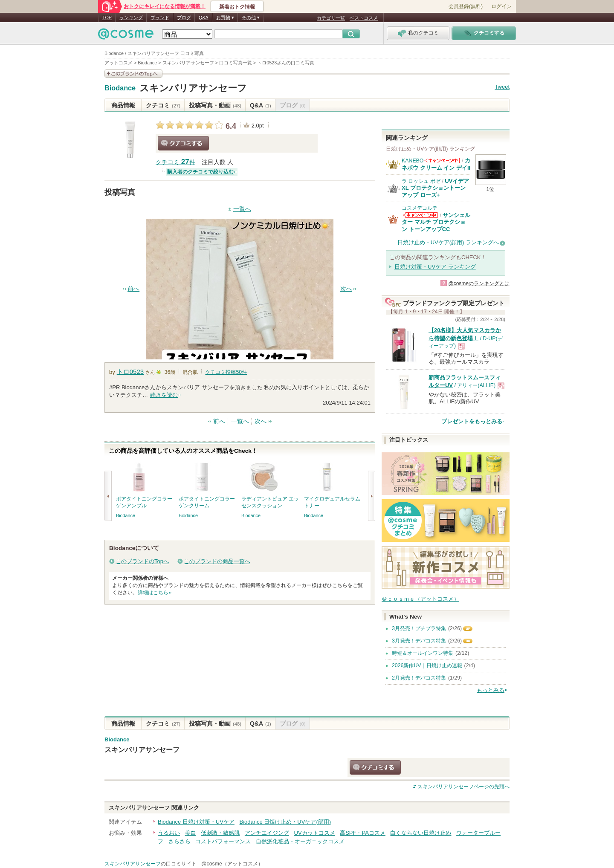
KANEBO (413, 161)
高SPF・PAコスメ (363, 833)
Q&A (204, 17)
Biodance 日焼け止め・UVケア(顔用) (285, 822)
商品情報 (123, 105)
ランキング (131, 17)
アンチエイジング (267, 833)
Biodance (120, 88)
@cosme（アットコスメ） (232, 864)
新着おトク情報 (237, 7)
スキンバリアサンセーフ (193, 88)
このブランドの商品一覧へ (217, 561)
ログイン (501, 6)
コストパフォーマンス (223, 841)
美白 (191, 833)
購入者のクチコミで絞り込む (200, 172)
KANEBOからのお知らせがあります (442, 161)
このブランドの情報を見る (133, 74)
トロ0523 (130, 372)
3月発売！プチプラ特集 (419, 628)
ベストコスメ (364, 18)
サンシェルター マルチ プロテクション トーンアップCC (436, 222)
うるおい (169, 833)
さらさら (180, 841)
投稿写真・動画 (215, 105)
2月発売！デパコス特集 (419, 678)
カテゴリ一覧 (331, 18)
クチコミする (183, 143)
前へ (133, 289)
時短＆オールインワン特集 (423, 653)
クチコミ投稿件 (226, 372)
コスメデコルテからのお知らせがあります (420, 215)
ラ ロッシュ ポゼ (421, 181)
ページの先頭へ (463, 787)
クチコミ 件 (175, 162)
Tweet (502, 87)
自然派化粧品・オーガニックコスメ (300, 841)
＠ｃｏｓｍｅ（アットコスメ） (420, 599)
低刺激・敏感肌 (220, 833)
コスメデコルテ (420, 208)
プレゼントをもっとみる (472, 421)
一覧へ (242, 209)
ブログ (184, 17)
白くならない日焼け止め (421, 833)
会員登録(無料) (466, 6)
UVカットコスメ (315, 833)
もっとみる (491, 690)
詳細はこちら (153, 593)
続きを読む (164, 395)
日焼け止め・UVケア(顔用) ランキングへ (448, 242)
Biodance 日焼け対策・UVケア (196, 822)
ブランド (160, 17)
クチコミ (163, 105)
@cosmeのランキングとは (479, 284)
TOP (107, 17)
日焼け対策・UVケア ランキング (435, 267)
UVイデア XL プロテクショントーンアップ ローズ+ (435, 188)
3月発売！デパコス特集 (419, 641)
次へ (346, 289)
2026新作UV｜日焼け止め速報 (427, 665)
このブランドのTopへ (142, 561)
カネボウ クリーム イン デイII (436, 164)
